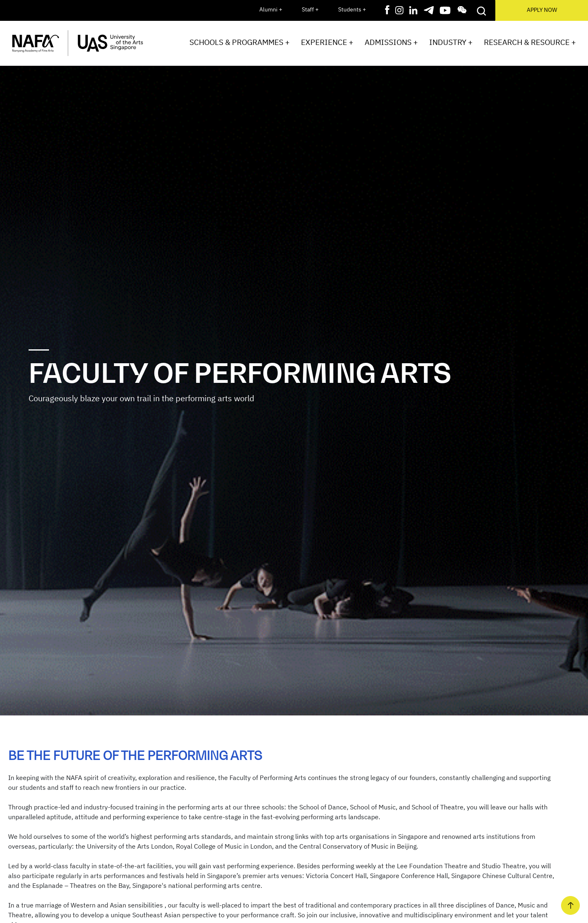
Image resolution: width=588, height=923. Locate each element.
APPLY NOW (542, 10)
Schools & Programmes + (239, 42)
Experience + (327, 42)
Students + (352, 9)
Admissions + (391, 42)
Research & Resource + (530, 42)
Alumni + (271, 9)
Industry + (451, 42)
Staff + (310, 9)
